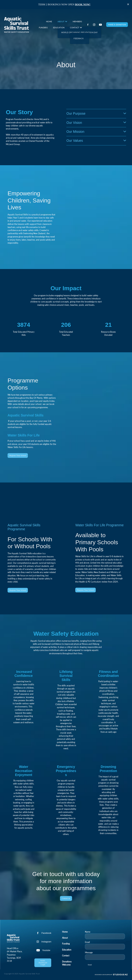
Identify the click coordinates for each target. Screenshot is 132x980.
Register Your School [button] (18, 455)
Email (87, 942)
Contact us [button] (66, 898)
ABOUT (62, 21)
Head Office (12, 948)
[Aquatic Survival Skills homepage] (16, 25)
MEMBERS (77, 21)
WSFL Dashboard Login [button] (43, 963)
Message (89, 952)
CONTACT (76, 28)
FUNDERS (43, 28)
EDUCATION (59, 28)
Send (90, 965)
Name (88, 932)
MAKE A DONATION (117, 25)
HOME (49, 21)
